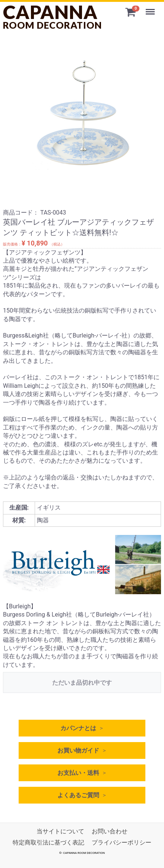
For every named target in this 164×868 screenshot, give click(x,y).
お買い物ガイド (78, 750)
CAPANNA (53, 16)
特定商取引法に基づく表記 (48, 843)
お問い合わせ (110, 831)
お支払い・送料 (78, 773)
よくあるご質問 (78, 795)
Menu (151, 8)
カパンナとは (78, 728)
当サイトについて (60, 831)
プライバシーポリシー (122, 843)
